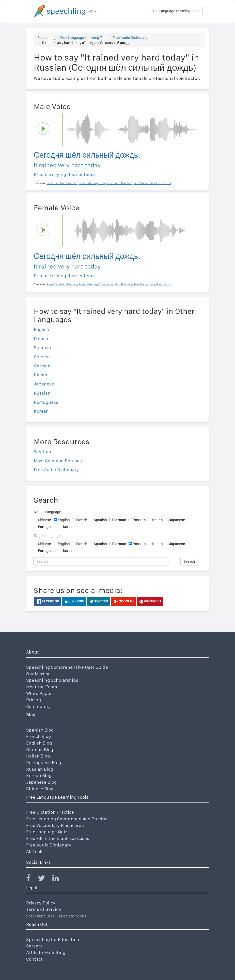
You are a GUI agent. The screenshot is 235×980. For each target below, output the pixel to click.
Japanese (44, 384)
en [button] (93, 11)
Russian (42, 393)
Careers (34, 946)
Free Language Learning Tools (175, 11)
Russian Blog (40, 769)
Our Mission (38, 674)
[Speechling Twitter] (45, 879)
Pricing (34, 700)
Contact (34, 959)
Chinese (42, 357)
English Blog (39, 743)
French (41, 339)
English (42, 329)
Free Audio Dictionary (130, 38)
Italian (41, 375)
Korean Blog (39, 775)
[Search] (101, 561)
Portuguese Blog (44, 762)
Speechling (47, 38)
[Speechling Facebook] (32, 879)
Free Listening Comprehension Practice (67, 819)
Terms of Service (44, 909)
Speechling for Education (53, 939)
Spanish (42, 347)
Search (189, 561)
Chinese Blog (40, 789)
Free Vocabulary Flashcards (55, 825)
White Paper (39, 693)
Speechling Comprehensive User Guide (67, 667)
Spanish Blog (40, 730)
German (42, 366)
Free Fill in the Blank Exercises (58, 838)
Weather (43, 451)
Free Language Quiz (47, 832)
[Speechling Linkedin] (59, 879)
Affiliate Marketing (46, 952)
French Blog (38, 736)
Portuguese (46, 402)
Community (38, 706)
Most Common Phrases (58, 461)
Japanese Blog (41, 782)
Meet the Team (42, 687)
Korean (41, 411)
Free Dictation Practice (50, 812)
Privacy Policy (41, 903)
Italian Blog (38, 756)
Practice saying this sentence (65, 174)
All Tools (35, 851)
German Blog (40, 749)
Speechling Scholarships (52, 680)
